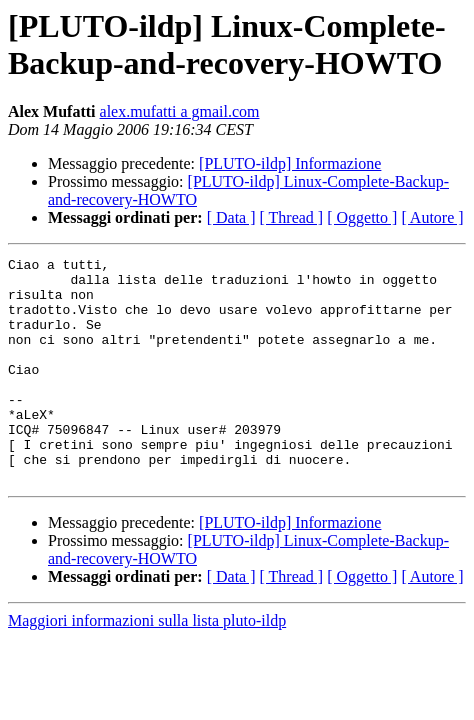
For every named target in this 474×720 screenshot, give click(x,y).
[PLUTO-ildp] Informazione (290, 163)
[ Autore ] (432, 217)
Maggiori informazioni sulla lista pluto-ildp (147, 665)
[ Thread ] (292, 217)
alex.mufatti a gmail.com (180, 111)
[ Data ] (231, 217)
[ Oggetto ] (362, 217)
